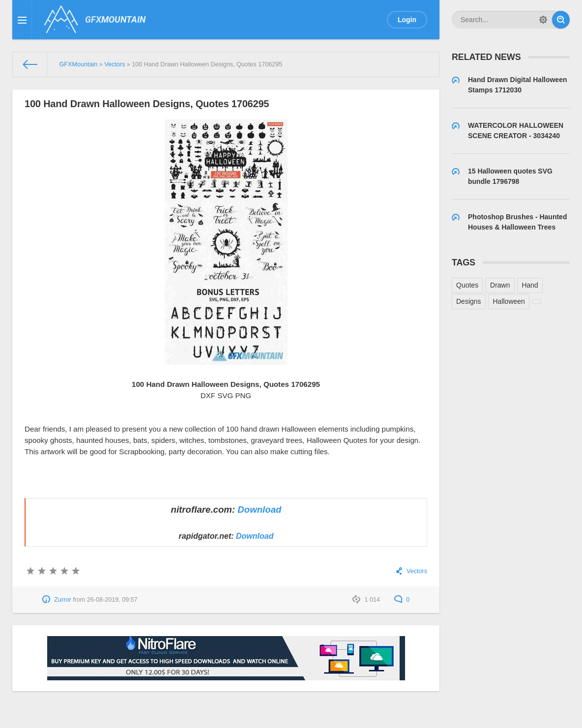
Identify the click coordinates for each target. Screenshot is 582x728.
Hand (530, 285)
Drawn (500, 285)
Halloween (509, 301)
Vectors (417, 571)
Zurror (62, 600)
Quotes (467, 285)
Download (259, 510)
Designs (469, 301)
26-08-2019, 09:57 (112, 600)
